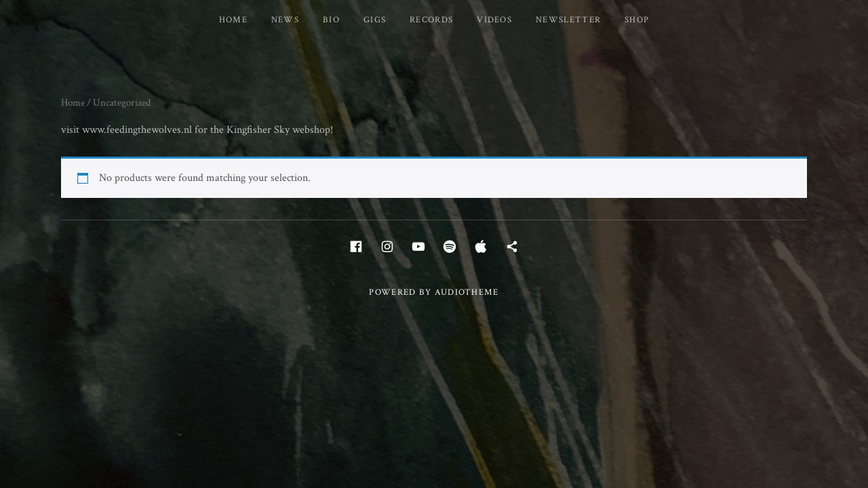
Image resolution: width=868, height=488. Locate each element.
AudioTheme (467, 292)
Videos (494, 20)
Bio (331, 20)
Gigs (375, 20)
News (285, 20)
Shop (637, 20)
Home (233, 20)
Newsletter (568, 20)
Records (431, 20)
